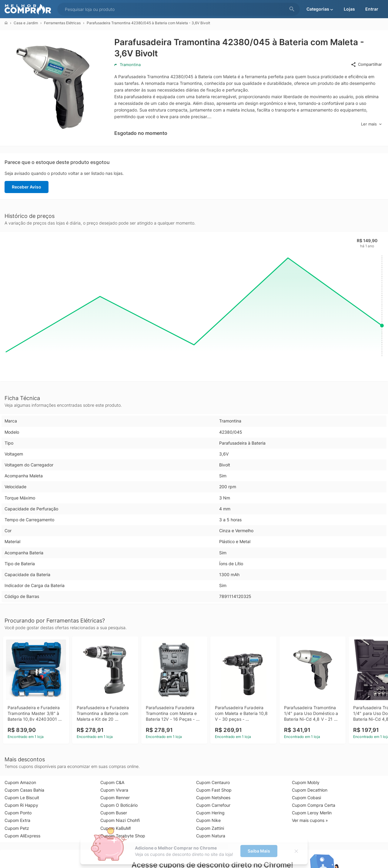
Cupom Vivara (114, 790)
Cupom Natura (211, 836)
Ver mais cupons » (310, 820)
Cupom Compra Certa (314, 805)
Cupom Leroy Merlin (312, 813)
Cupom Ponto (18, 813)
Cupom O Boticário (119, 805)
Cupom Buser (114, 813)
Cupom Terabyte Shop (123, 836)
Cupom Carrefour (213, 805)
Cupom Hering (210, 813)
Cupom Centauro (213, 782)
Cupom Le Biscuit (22, 798)
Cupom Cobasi (306, 798)
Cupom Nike (208, 820)
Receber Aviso (27, 187)
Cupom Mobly (306, 782)
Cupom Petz (17, 828)
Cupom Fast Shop (214, 790)
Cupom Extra (17, 820)
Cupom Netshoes (213, 798)
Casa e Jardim (26, 23)
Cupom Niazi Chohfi (120, 820)
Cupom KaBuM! (116, 828)
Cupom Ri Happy (21, 805)
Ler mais (371, 124)
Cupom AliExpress (22, 836)
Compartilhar (366, 65)
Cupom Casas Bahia (24, 790)
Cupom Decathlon (310, 790)
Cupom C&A (112, 782)
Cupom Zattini (210, 828)
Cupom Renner (115, 798)
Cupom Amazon (20, 782)
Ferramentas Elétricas (62, 23)
